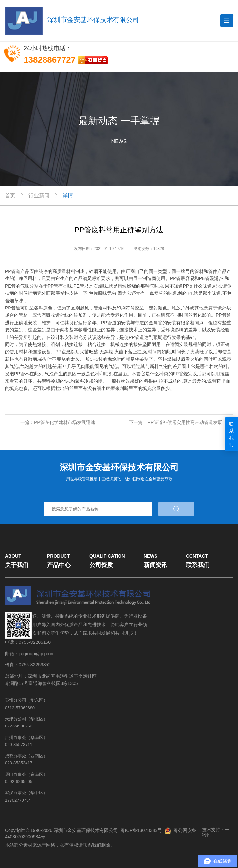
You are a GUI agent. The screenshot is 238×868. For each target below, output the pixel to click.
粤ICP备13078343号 (141, 830)
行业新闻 (39, 196)
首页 (10, 196)
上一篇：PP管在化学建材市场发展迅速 (55, 422)
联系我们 (231, 434)
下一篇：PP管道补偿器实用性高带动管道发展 (176, 422)
